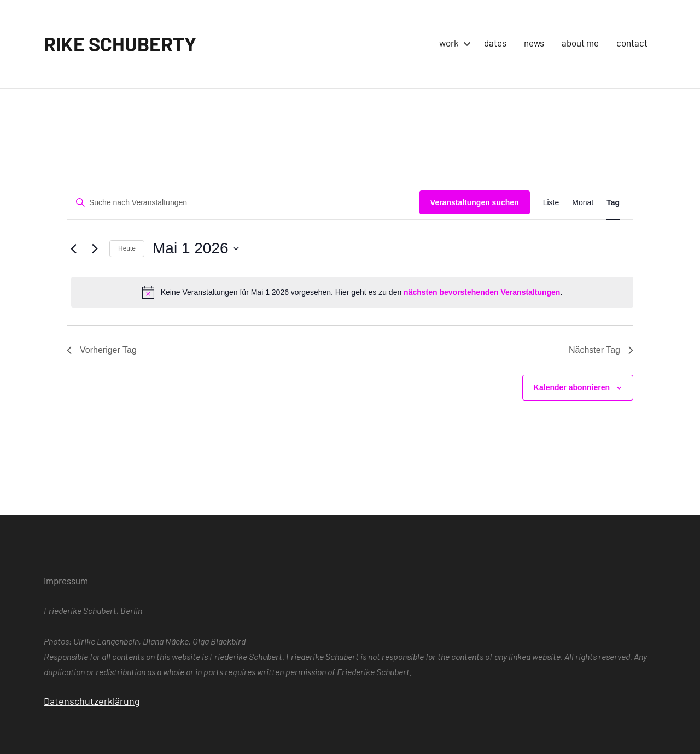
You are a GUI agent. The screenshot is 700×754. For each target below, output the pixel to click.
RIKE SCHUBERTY (120, 43)
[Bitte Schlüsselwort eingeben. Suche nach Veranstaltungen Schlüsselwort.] (243, 203)
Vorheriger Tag (102, 350)
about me (580, 43)
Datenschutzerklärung (92, 701)
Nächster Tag (601, 350)
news (534, 43)
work (453, 43)
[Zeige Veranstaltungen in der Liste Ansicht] (551, 203)
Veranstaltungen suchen (475, 202)
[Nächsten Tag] (95, 248)
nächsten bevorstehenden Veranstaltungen (482, 292)
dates (495, 43)
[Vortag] (73, 248)
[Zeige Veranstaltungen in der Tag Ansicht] (613, 203)
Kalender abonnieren (572, 387)
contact (632, 43)
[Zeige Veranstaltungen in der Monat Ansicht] (583, 203)
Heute (127, 248)
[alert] (352, 292)
